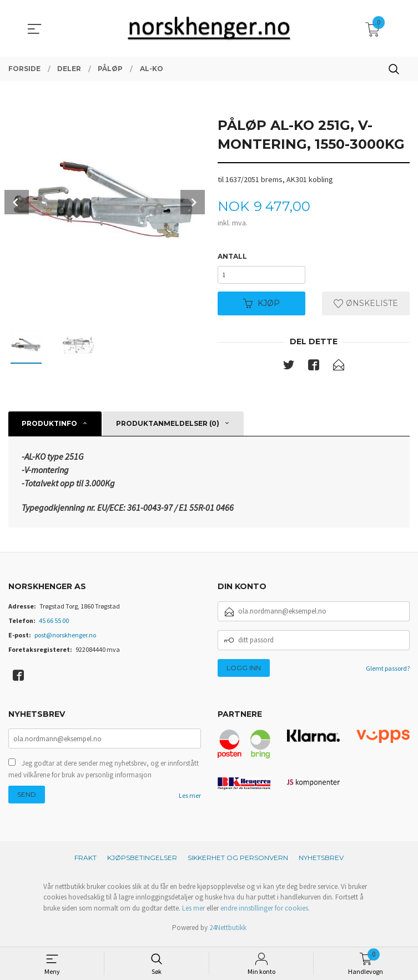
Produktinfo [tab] (49, 428)
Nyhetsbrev (321, 862)
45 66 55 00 (54, 625)
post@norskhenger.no (65, 639)
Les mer (190, 801)
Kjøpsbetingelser (142, 862)
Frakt (85, 862)
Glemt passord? (388, 673)
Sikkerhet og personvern (238, 862)
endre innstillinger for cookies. (265, 913)
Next (193, 202)
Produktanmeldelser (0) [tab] (168, 428)
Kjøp (261, 307)
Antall (232, 257)
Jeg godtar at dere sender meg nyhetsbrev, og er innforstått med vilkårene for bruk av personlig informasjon (104, 775)
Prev (17, 202)
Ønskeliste (366, 307)
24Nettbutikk (228, 933)
